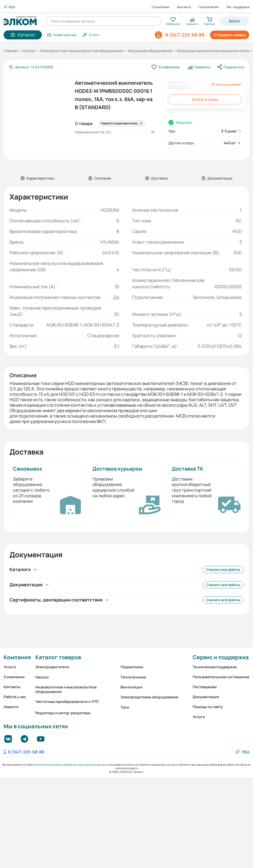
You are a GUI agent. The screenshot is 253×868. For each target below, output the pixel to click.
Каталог (29, 51)
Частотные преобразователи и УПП (67, 702)
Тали (125, 707)
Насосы (42, 677)
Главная (11, 51)
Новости (11, 707)
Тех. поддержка (238, 7)
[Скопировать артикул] (31, 67)
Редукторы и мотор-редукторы (63, 713)
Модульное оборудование (150, 51)
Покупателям (209, 7)
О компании (161, 7)
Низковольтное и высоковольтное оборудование (82, 51)
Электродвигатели (52, 667)
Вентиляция (131, 687)
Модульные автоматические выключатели (213, 51)
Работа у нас (15, 697)
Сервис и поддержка (221, 657)
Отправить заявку (230, 35)
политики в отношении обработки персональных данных (70, 765)
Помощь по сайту (208, 707)
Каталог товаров (58, 657)
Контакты (184, 7)
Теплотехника (133, 677)
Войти (234, 21)
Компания (17, 657)
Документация (206, 697)
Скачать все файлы (223, 570)
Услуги (10, 667)
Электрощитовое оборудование (149, 697)
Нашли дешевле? (226, 84)
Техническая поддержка (215, 667)
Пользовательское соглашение (221, 677)
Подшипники (132, 667)
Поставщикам (205, 687)
